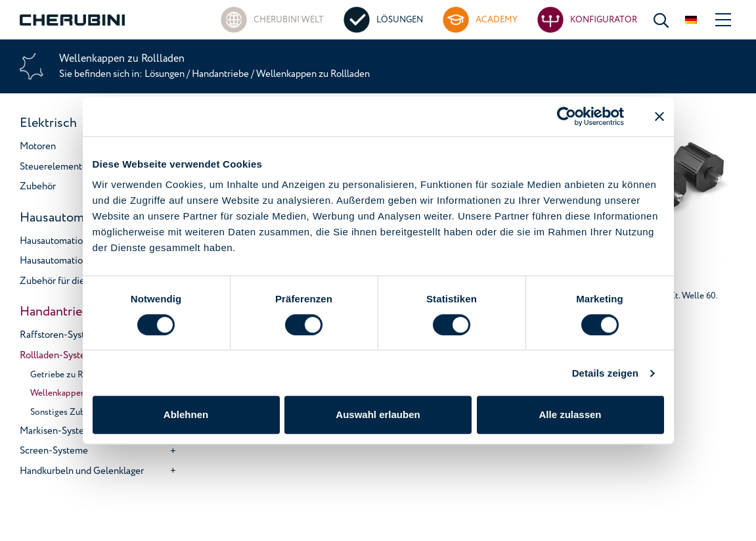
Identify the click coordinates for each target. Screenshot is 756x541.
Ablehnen (186, 414)
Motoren (38, 146)
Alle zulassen (570, 414)
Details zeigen (605, 373)
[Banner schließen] (659, 116)
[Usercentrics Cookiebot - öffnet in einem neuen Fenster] (567, 116)
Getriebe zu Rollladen (72, 374)
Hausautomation (66, 218)
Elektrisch (48, 123)
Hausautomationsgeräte (69, 261)
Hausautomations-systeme (75, 241)
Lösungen (166, 74)
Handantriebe (220, 74)
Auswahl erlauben (378, 414)
